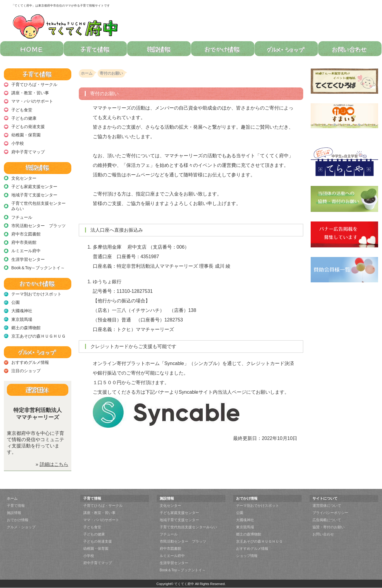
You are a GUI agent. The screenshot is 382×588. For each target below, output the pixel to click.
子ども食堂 (22, 110)
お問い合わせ (323, 534)
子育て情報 (16, 506)
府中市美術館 (24, 242)
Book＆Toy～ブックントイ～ (38, 268)
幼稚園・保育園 (26, 135)
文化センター (24, 178)
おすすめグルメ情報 (30, 362)
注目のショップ (26, 371)
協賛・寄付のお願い (329, 527)
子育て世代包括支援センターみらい (38, 206)
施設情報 (14, 513)
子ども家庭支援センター (34, 187)
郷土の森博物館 (26, 328)
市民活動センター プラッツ (38, 226)
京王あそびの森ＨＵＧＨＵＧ (38, 336)
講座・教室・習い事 (30, 93)
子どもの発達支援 (28, 127)
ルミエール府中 (26, 251)
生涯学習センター (28, 259)
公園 (16, 302)
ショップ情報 (247, 556)
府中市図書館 (170, 549)
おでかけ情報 (18, 520)
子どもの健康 (24, 118)
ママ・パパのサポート (32, 101)
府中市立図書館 (26, 234)
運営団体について (327, 506)
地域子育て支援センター (34, 195)
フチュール (22, 217)
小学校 (18, 143)
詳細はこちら (54, 464)
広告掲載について (327, 520)
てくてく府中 (184, 584)
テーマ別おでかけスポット (36, 294)
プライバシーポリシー (330, 513)
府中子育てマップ (28, 152)
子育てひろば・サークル (34, 84)
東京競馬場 (22, 319)
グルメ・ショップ (21, 527)
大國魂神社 (22, 311)
